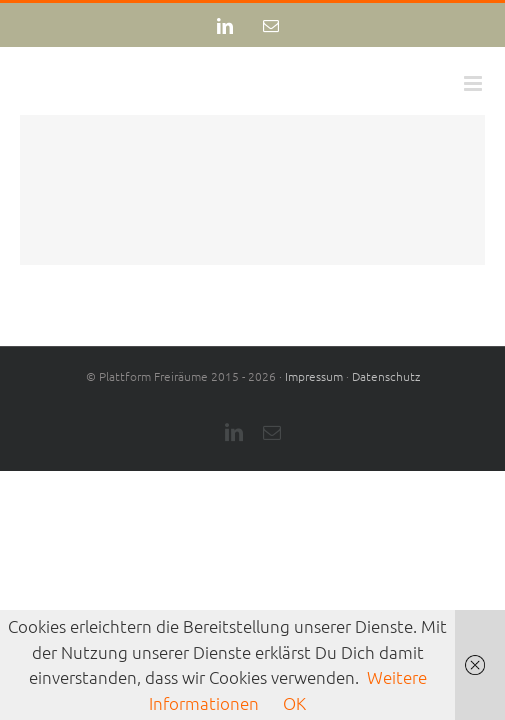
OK (294, 703)
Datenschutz (386, 426)
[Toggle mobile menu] (474, 83)
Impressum (314, 426)
